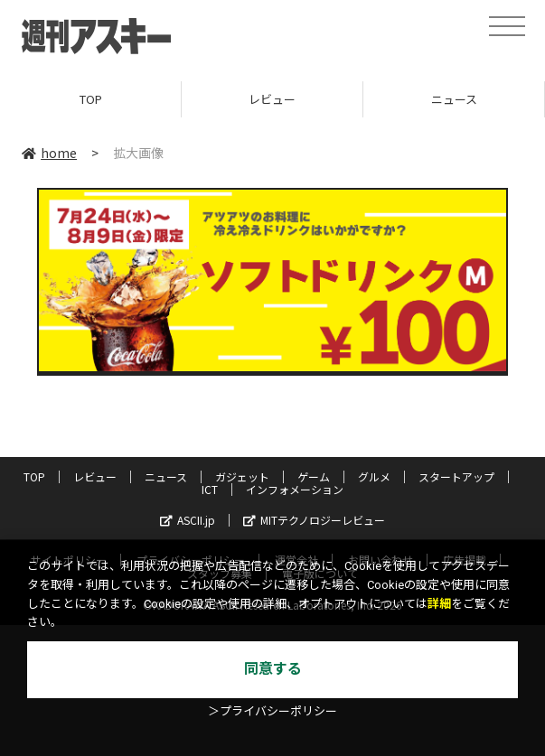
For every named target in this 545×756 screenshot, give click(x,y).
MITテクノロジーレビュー (314, 520)
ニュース (454, 99)
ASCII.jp (188, 520)
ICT (210, 489)
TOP (91, 99)
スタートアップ (456, 476)
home (49, 153)
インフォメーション (295, 489)
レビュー (272, 99)
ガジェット (242, 476)
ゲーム (314, 476)
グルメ (374, 476)
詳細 (439, 604)
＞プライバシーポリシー (272, 711)
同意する (273, 669)
